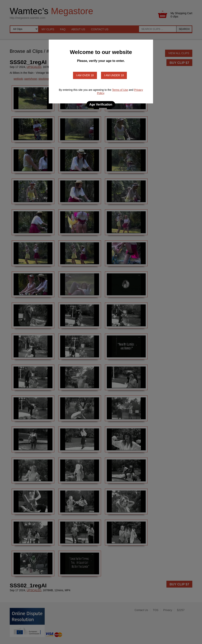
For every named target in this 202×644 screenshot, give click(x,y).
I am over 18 (85, 75)
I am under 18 (114, 75)
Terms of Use (120, 90)
